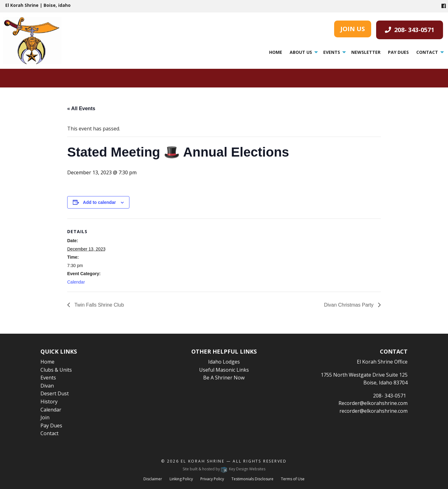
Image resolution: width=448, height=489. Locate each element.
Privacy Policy (212, 479)
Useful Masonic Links (224, 370)
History (49, 402)
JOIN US (353, 29)
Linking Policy (181, 479)
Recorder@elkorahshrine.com (373, 403)
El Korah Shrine (203, 461)
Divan (47, 386)
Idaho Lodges (224, 362)
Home (276, 52)
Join (45, 417)
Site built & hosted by (224, 469)
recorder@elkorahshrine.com (373, 411)
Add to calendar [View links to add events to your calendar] (100, 202)
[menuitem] (276, 52)
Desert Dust (55, 393)
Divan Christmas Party (349, 305)
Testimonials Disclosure (252, 479)
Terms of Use (293, 479)
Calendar (76, 282)
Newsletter (366, 52)
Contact (427, 52)
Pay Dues (398, 52)
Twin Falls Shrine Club (98, 305)
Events (332, 52)
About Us (301, 52)
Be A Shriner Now (224, 378)
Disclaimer (153, 479)
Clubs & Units (56, 370)
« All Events (81, 108)
